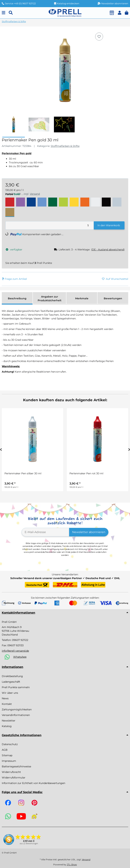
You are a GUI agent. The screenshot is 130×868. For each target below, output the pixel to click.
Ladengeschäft (11, 682)
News (5, 698)
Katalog (7, 726)
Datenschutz (10, 744)
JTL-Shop (72, 865)
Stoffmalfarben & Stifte (65, 146)
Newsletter (9, 721)
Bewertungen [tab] (113, 298)
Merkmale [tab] (82, 298)
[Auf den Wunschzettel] (99, 37)
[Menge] (50, 225)
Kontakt (7, 704)
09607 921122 (20, 640)
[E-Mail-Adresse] (46, 532)
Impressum (9, 761)
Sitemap (7, 755)
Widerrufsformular (14, 778)
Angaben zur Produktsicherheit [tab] (50, 298)
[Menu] (3, 13)
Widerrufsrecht (11, 772)
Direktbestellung (12, 676)
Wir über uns (10, 693)
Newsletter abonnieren (89, 532)
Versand (86, 859)
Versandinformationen (16, 715)
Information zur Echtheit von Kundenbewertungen (33, 783)
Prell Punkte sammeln (16, 687)
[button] (120, 13)
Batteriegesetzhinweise (16, 766)
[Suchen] (11, 13)
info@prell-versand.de (15, 651)
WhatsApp (20, 657)
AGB (5, 750)
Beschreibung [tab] (17, 298)
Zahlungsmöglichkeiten (17, 709)
